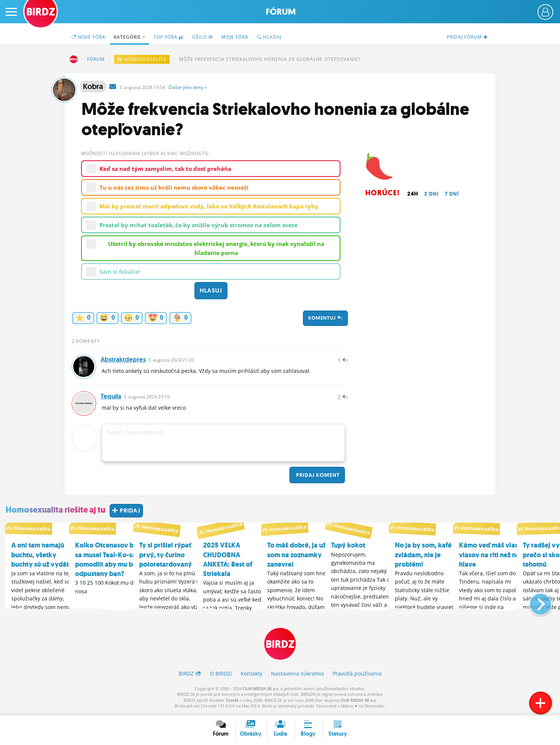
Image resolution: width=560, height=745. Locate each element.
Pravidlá (357, 676)
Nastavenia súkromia (297, 676)
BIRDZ (74, 59)
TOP (169, 37)
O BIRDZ (221, 676)
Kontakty (251, 676)
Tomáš (232, 702)
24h (413, 194)
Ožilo (203, 37)
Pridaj (317, 477)
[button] (534, 603)
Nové (88, 37)
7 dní (452, 194)
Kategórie (129, 37)
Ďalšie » (188, 87)
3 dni (431, 194)
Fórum (281, 12)
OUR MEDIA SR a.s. (261, 691)
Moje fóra (235, 37)
